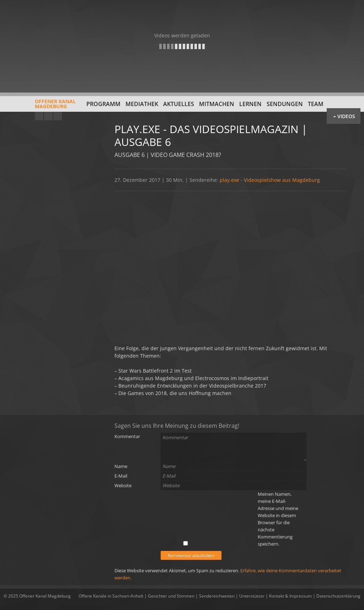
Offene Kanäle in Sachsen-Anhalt (111, 596)
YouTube (39, 116)
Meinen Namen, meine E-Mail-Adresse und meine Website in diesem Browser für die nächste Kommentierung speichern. (278, 519)
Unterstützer (252, 596)
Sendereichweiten (217, 596)
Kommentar (127, 436)
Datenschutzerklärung (338, 596)
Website (123, 485)
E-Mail (121, 476)
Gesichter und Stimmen (171, 596)
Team (316, 104)
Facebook (48, 116)
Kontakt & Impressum (290, 596)
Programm (103, 104)
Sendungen (285, 104)
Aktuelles (179, 104)
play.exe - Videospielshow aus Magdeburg (270, 180)
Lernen (250, 104)
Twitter (58, 116)
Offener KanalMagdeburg (40, 106)
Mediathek (142, 104)
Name (121, 466)
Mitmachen (217, 104)
